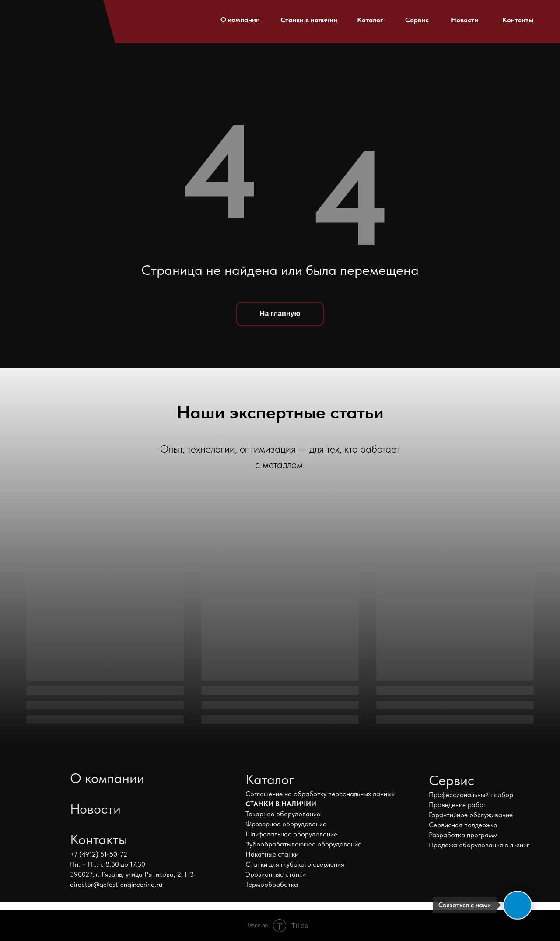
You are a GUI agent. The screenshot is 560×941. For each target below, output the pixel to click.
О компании (240, 19)
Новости (465, 20)
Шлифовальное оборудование (291, 834)
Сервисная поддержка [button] (463, 825)
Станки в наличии (309, 20)
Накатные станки (272, 854)
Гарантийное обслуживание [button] (471, 815)
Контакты (518, 20)
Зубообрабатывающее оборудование (303, 844)
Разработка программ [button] (463, 835)
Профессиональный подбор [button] (471, 795)
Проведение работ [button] (458, 805)
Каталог (370, 20)
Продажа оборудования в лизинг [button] (479, 845)
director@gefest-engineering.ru (116, 884)
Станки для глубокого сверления (295, 864)
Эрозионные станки (276, 874)
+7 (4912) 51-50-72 (99, 854)
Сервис (417, 20)
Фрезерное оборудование (286, 824)
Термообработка (272, 884)
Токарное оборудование (283, 814)
